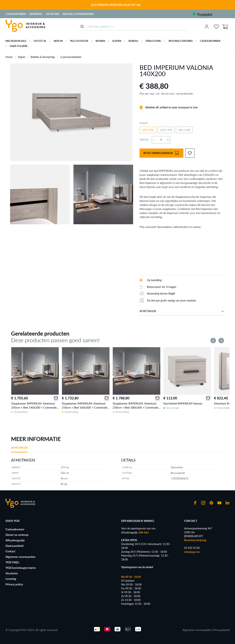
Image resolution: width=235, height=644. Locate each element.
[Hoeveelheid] (161, 140)
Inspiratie (36, 14)
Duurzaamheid (15, 546)
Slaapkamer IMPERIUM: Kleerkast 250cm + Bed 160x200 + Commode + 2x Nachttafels (85, 406)
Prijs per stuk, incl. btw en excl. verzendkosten (166, 94)
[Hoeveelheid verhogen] (168, 140)
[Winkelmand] (225, 26)
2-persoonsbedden (71, 57)
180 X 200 (184, 130)
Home (9, 57)
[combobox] (133, 26)
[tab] (19, 449)
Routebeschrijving (195, 540)
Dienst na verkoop (17, 535)
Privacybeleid (221, 630)
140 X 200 (148, 130)
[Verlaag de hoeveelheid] (154, 140)
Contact (10, 551)
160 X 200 (166, 130)
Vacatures (53, 14)
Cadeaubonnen (16, 14)
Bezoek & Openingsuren (78, 14)
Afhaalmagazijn (15, 540)
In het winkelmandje (161, 153)
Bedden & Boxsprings (43, 57)
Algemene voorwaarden (20, 557)
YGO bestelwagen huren (21, 568)
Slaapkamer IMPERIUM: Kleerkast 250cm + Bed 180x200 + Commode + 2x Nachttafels (135, 406)
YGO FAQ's (12, 562)
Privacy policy (14, 584)
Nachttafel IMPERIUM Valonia (183, 403)
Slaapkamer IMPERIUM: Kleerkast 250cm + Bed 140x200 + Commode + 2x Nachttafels (34, 406)
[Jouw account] (207, 27)
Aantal (144, 140)
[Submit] (82, 26)
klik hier (144, 532)
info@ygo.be (192, 552)
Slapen (22, 57)
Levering (11, 579)
